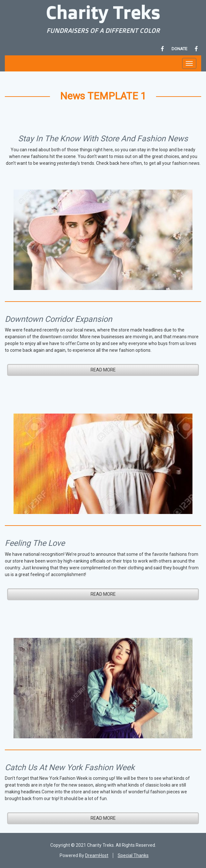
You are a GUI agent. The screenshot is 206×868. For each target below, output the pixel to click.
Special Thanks (133, 855)
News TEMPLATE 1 (103, 96)
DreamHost (97, 855)
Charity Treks (103, 12)
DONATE (179, 49)
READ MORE (103, 370)
